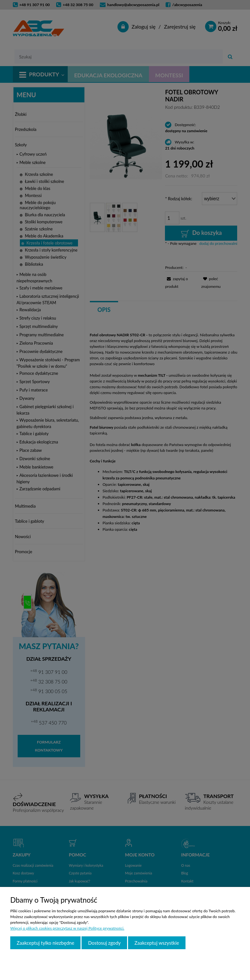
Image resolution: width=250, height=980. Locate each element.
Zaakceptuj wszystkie (157, 943)
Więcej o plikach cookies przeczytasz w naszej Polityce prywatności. (67, 928)
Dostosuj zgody (104, 943)
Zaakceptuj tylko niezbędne (45, 943)
